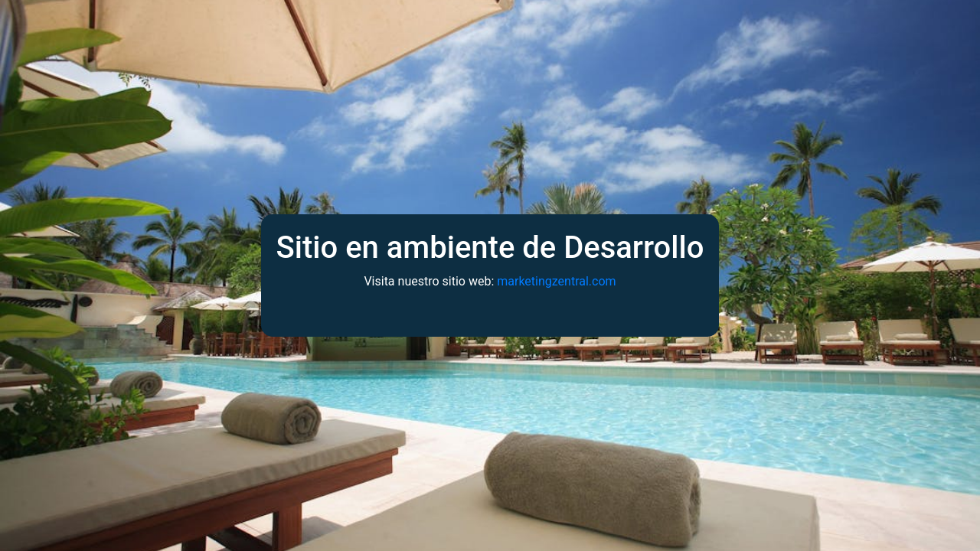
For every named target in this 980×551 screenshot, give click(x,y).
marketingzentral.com (556, 281)
